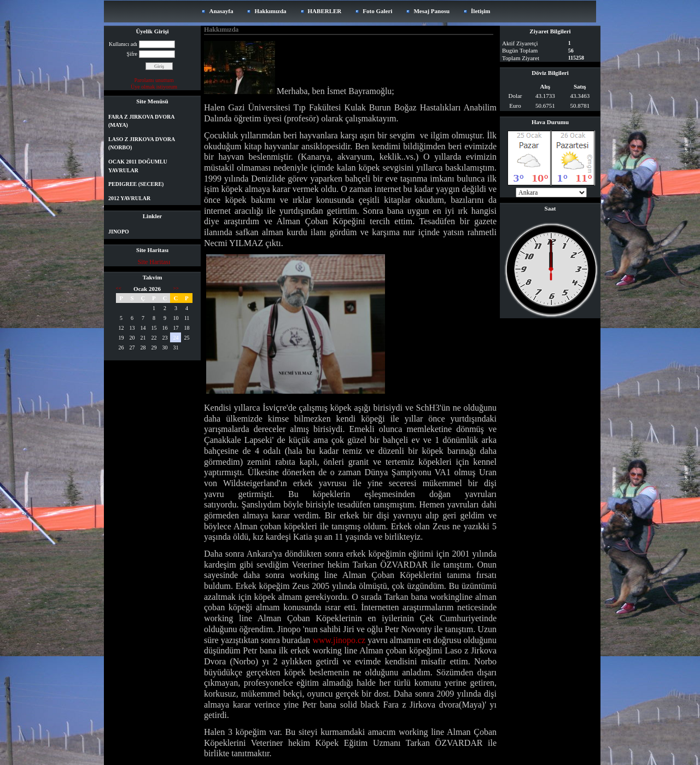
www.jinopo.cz (339, 640)
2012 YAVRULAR (129, 198)
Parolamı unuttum (154, 80)
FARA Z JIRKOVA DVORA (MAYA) (141, 121)
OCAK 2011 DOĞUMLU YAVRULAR (138, 166)
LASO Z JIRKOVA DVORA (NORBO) (142, 144)
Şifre (132, 54)
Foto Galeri (377, 11)
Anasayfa (221, 11)
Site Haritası (154, 262)
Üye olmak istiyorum (154, 87)
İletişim (480, 11)
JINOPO (119, 232)
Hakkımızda (270, 11)
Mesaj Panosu (431, 11)
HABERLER (325, 11)
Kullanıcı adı (123, 44)
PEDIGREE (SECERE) (136, 184)
